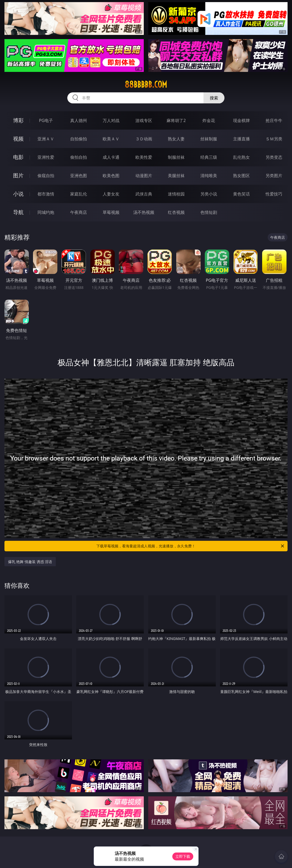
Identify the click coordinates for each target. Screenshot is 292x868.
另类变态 (274, 157)
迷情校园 (176, 194)
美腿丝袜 (176, 176)
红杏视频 (176, 212)
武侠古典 (144, 194)
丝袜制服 (209, 139)
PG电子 (46, 120)
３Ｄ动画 (144, 139)
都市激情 (46, 194)
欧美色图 (111, 176)
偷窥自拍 (46, 176)
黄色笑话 (241, 194)
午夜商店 (79, 212)
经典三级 (209, 157)
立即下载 (183, 856)
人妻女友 (111, 194)
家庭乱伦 (79, 194)
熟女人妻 (176, 139)
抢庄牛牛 (274, 120)
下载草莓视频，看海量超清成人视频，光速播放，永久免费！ (191, 546)
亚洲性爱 (46, 157)
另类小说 (209, 194)
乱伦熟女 (241, 157)
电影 (18, 157)
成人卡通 (111, 157)
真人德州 (79, 120)
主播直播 (241, 139)
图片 (18, 175)
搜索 (214, 98)
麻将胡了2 (176, 120)
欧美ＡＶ (111, 139)
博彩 (18, 120)
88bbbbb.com (146, 84)
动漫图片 (144, 176)
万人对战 (111, 120)
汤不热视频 (144, 212)
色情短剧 (209, 212)
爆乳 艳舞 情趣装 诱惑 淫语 (30, 562)
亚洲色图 (79, 176)
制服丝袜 (176, 157)
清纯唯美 (209, 176)
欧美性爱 (144, 157)
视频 (18, 139)
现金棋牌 (241, 120)
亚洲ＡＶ (46, 139)
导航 (18, 212)
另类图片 (274, 176)
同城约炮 (46, 212)
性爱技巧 (274, 194)
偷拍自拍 (79, 157)
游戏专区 (144, 120)
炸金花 (209, 120)
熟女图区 (241, 176)
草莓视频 (111, 212)
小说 (18, 194)
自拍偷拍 (79, 139)
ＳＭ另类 (274, 139)
